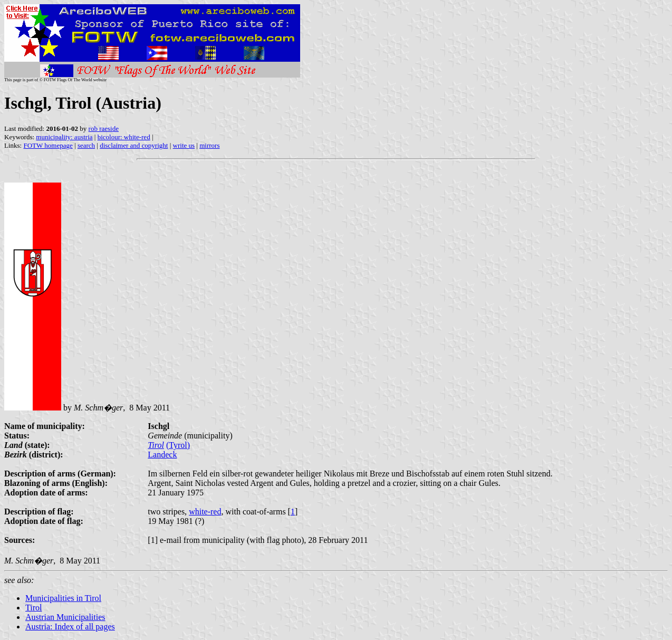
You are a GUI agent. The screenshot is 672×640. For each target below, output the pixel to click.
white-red (205, 512)
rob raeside (104, 128)
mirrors (209, 145)
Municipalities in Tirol (63, 598)
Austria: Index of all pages (70, 627)
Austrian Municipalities (65, 617)
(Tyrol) (178, 445)
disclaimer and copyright (134, 145)
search (86, 145)
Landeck (162, 455)
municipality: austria (64, 137)
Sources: (20, 540)
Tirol (156, 445)
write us (184, 145)
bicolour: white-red (124, 137)
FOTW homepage (48, 145)
